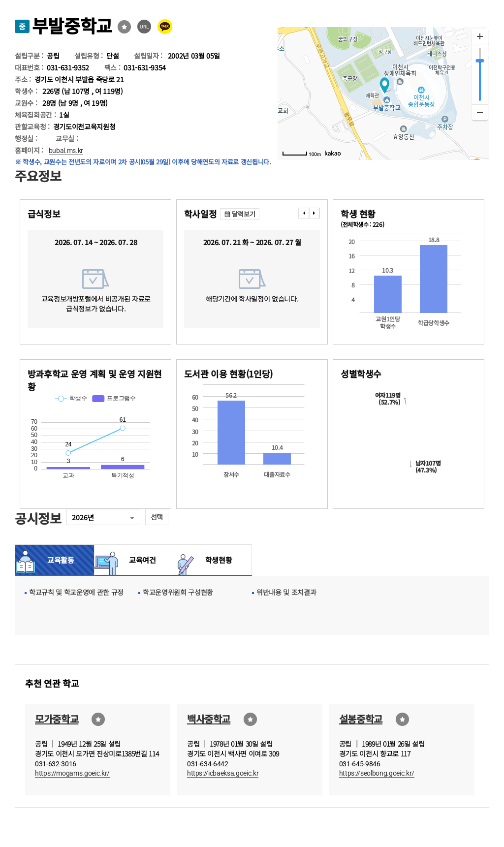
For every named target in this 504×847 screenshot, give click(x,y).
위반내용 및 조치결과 (286, 592)
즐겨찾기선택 (124, 27)
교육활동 (61, 560)
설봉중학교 (361, 719)
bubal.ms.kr (66, 151)
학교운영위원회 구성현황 (178, 592)
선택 (157, 517)
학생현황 (219, 560)
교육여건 (140, 560)
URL (144, 27)
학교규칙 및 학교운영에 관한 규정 (76, 592)
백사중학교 (209, 719)
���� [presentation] (304, 213)
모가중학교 (57, 719)
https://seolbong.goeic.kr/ (377, 773)
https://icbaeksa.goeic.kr (223, 773)
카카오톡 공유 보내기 (165, 27)
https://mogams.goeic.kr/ (72, 773)
